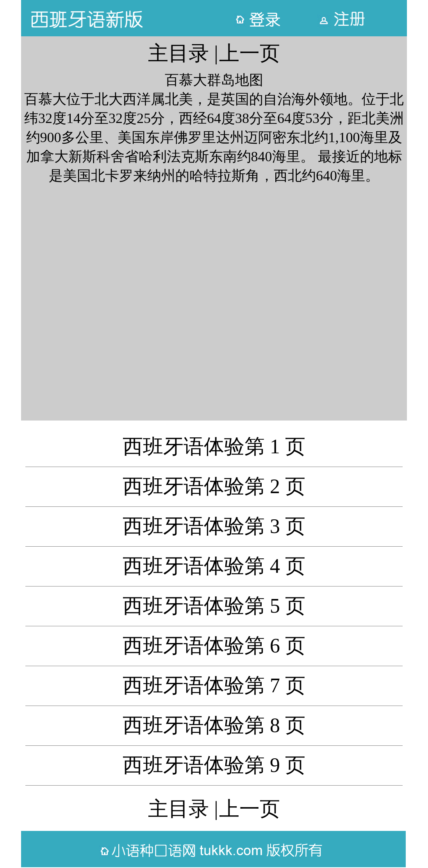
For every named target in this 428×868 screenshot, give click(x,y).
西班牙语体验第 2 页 (214, 486)
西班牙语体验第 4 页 (214, 566)
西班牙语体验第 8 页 (214, 725)
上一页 (250, 53)
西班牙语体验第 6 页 (214, 646)
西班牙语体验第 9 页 (214, 765)
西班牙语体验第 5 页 (214, 606)
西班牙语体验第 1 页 (214, 446)
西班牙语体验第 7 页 (214, 685)
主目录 (178, 53)
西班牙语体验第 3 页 (214, 526)
